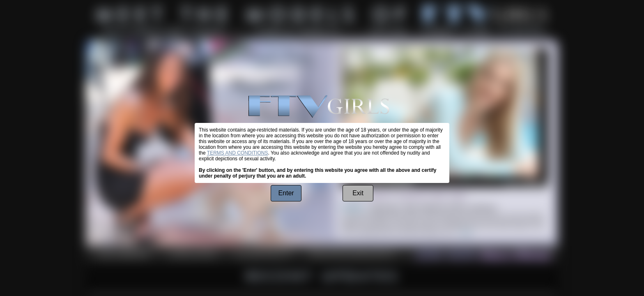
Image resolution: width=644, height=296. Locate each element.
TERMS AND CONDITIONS (238, 153)
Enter (286, 193)
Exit (358, 193)
